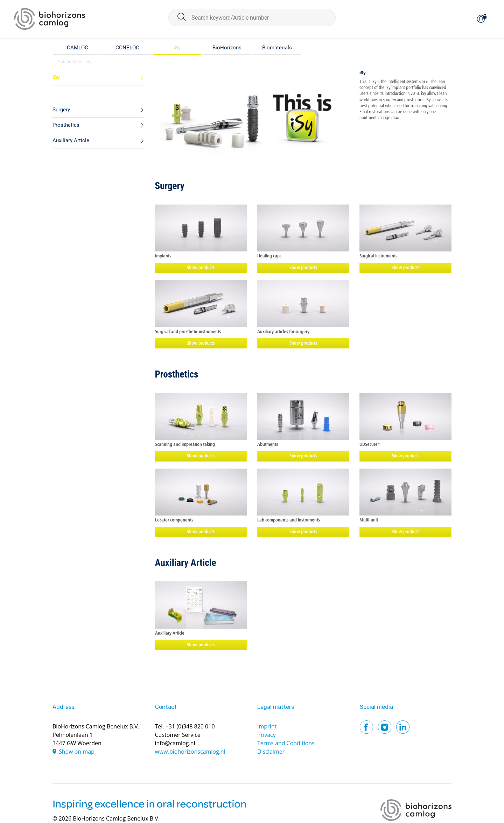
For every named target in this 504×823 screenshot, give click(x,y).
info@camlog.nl (175, 743)
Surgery (170, 186)
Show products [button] (201, 268)
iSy (177, 48)
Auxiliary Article (186, 563)
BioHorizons (227, 48)
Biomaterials (277, 48)
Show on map (77, 752)
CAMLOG (78, 48)
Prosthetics (177, 374)
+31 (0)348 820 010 (190, 726)
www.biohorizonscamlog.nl (190, 752)
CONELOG (127, 48)
